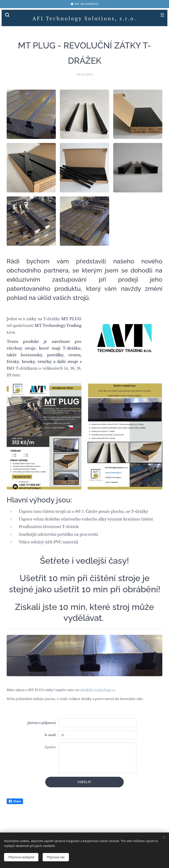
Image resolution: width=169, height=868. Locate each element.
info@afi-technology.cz (97, 690)
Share (15, 801)
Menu (162, 15)
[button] (7, 15)
